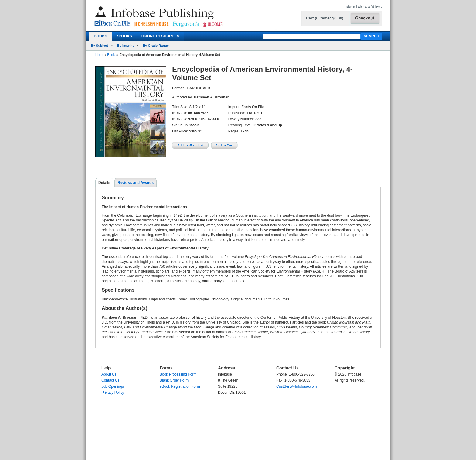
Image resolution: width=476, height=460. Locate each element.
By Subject (99, 46)
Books (112, 55)
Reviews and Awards (136, 183)
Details (104, 183)
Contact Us (110, 380)
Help (379, 7)
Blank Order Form (174, 380)
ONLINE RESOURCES (160, 36)
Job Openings (113, 386)
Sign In (351, 7)
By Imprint (125, 46)
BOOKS (100, 36)
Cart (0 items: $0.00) (325, 18)
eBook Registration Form (180, 386)
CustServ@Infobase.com (297, 386)
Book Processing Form (178, 374)
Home (100, 55)
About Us (109, 374)
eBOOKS (124, 36)
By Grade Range (156, 46)
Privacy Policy (113, 393)
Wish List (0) (366, 7)
